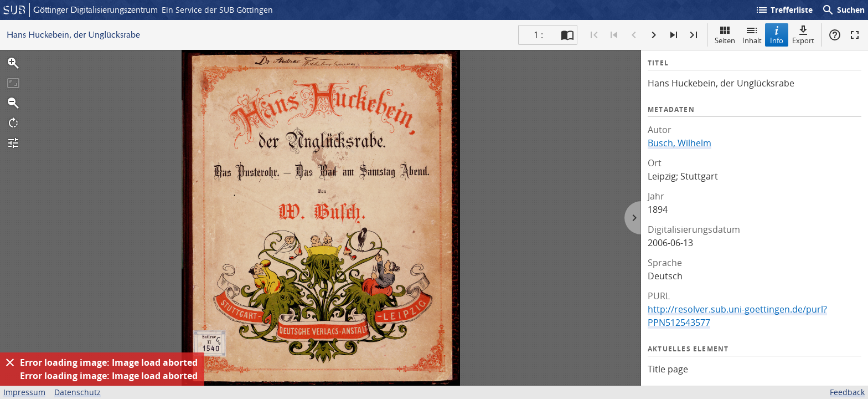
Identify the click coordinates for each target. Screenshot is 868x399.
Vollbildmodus (855, 35)
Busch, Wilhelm (680, 143)
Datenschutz (77, 392)
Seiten (725, 35)
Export (803, 35)
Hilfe (835, 35)
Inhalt (752, 35)
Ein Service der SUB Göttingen (217, 10)
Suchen (843, 10)
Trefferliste (784, 10)
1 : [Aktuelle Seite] (538, 35)
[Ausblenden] (10, 362)
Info (777, 35)
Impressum (24, 392)
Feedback (847, 392)
